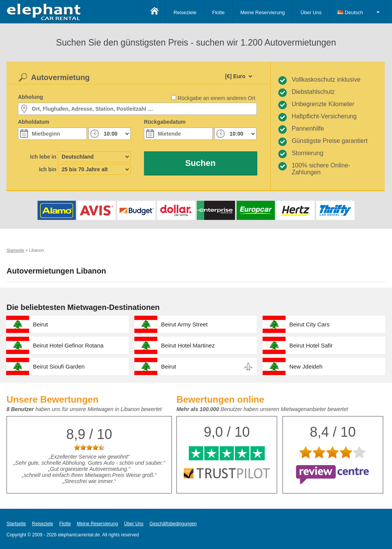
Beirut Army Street (185, 324)
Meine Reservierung (263, 12)
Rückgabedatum (165, 122)
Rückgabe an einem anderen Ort (216, 98)
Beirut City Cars (310, 324)
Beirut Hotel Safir (311, 345)
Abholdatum (34, 122)
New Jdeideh (306, 366)
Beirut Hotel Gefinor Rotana (68, 345)
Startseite (16, 524)
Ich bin (48, 169)
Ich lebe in (43, 157)
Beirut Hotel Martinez (188, 345)
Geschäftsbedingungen (173, 524)
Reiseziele (185, 12)
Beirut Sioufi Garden (59, 366)
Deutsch (350, 12)
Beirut (40, 324)
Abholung (30, 97)
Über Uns (311, 12)
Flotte (218, 12)
